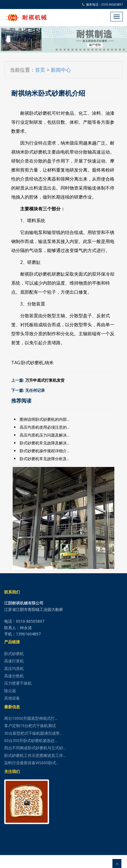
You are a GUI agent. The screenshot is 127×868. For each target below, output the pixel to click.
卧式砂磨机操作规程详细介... (44, 451)
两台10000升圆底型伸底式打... (31, 718)
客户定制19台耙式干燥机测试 (30, 726)
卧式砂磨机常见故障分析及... (44, 459)
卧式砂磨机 (32, 363)
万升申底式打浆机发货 (45, 380)
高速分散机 (14, 676)
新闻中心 (61, 70)
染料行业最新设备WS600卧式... (31, 763)
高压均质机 (14, 668)
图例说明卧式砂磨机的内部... (44, 419)
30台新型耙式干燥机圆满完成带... (33, 733)
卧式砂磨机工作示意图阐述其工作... (35, 755)
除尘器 (10, 691)
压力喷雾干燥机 (18, 683)
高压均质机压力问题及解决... (44, 435)
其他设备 (12, 698)
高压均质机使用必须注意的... (44, 427)
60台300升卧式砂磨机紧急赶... (31, 740)
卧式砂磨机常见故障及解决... (44, 443)
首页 (40, 70)
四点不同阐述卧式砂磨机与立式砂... (35, 748)
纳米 (49, 363)
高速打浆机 (14, 661)
